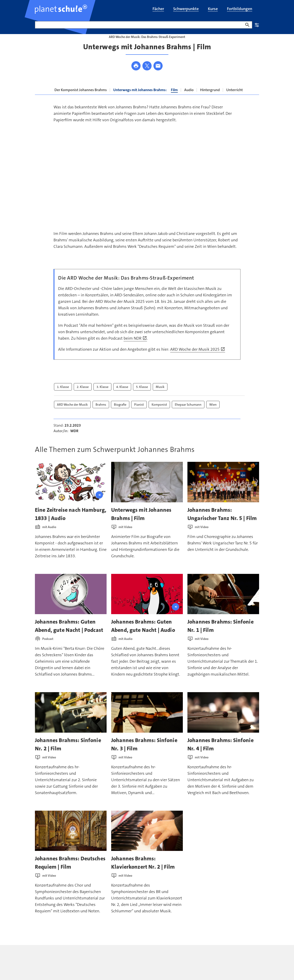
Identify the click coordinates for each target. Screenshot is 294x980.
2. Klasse (83, 396)
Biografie (120, 413)
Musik (160, 396)
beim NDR (135, 347)
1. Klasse (63, 396)
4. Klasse (122, 396)
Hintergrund (210, 99)
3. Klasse (102, 396)
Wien (213, 413)
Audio (189, 99)
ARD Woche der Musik (72, 413)
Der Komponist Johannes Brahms (81, 99)
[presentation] (71, 491)
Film (174, 99)
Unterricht (235, 99)
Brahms (101, 413)
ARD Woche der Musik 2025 (198, 358)
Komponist (159, 413)
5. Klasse (142, 396)
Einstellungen (257, 25)
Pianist (139, 413)
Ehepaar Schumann (188, 413)
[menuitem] (158, 9)
